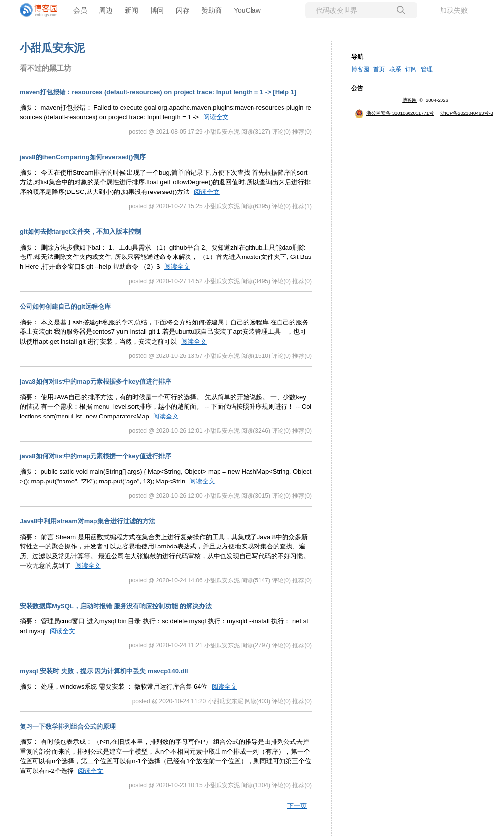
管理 (427, 69)
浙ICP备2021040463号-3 (467, 113)
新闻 (131, 10)
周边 (106, 10)
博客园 (360, 69)
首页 (379, 69)
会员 (80, 10)
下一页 (297, 806)
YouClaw (247, 10)
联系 (395, 69)
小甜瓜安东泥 (52, 48)
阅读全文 (216, 117)
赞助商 (212, 10)
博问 (157, 10)
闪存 (183, 10)
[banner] (39, 10)
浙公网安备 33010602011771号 (394, 113)
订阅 (411, 69)
